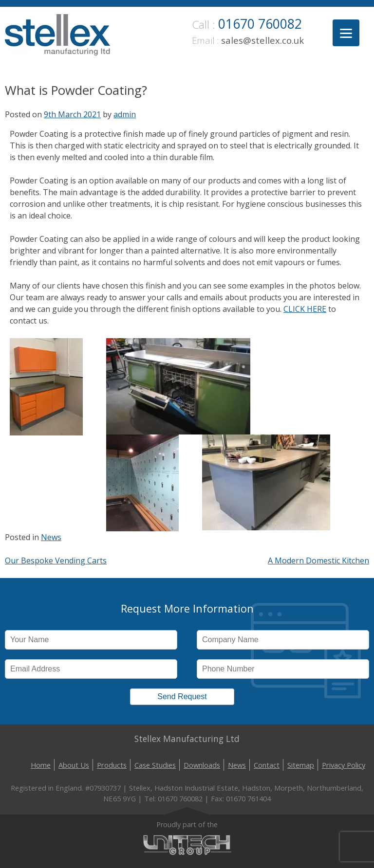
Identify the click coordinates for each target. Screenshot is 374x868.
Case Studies (155, 765)
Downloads (202, 765)
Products (112, 765)
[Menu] (346, 33)
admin (125, 114)
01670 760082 (260, 24)
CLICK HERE (305, 309)
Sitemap (301, 765)
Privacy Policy (344, 765)
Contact (267, 765)
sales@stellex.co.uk (262, 40)
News (51, 537)
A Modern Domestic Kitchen (318, 561)
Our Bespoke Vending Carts (56, 561)
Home (41, 765)
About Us (74, 765)
